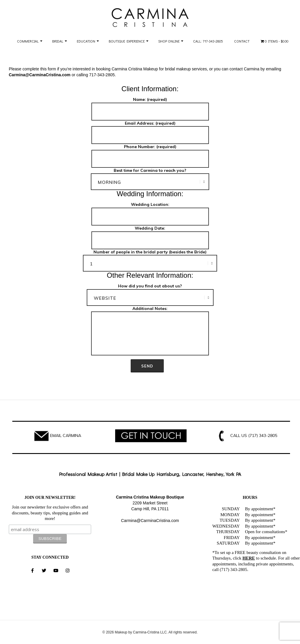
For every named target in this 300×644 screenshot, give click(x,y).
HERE (249, 558)
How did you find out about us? (150, 292)
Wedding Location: (150, 211)
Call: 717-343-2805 (208, 41)
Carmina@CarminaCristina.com (150, 521)
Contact (242, 41)
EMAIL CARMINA (66, 435)
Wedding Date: (150, 235)
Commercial (28, 41)
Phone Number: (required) (150, 153)
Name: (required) (150, 106)
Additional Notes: (150, 331)
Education (86, 41)
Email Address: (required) (150, 130)
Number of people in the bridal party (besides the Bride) (150, 258)
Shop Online (169, 41)
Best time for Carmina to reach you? (150, 177)
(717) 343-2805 (263, 435)
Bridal (58, 41)
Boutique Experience (127, 41)
